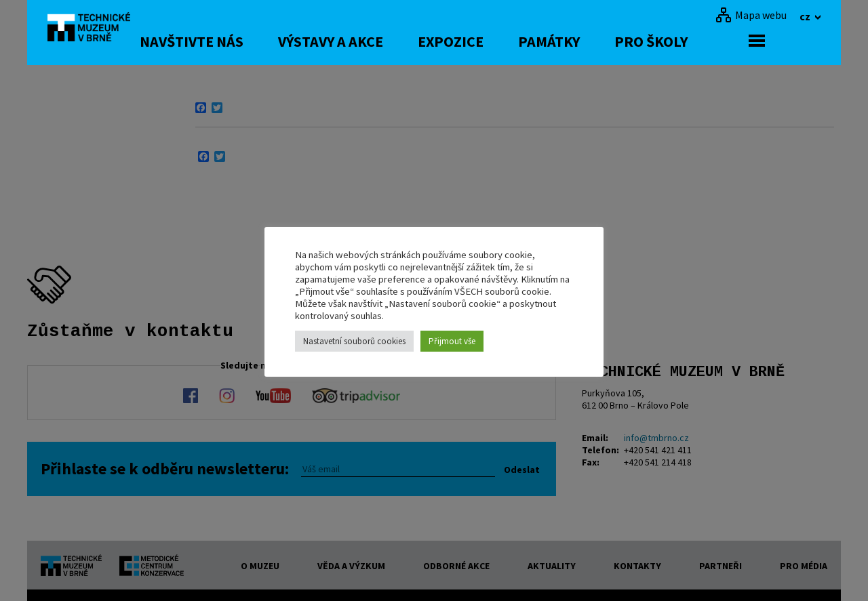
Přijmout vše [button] (452, 341)
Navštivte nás (247, 41)
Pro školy (707, 41)
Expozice (506, 41)
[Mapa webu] (751, 15)
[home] (98, 30)
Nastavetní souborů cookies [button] (354, 341)
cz (806, 16)
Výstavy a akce (386, 41)
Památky (605, 41)
